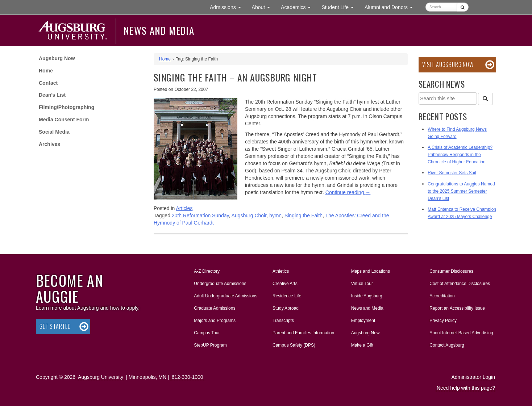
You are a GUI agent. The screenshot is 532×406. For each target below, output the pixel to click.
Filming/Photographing (66, 107)
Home (46, 71)
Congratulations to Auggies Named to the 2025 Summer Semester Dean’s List (461, 191)
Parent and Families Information (303, 333)
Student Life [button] (340, 7)
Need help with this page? (466, 388)
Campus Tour (207, 333)
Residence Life (287, 296)
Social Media (54, 132)
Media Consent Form (64, 120)
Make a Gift (362, 345)
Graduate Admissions (215, 308)
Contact (48, 83)
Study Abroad (286, 308)
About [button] (264, 9)
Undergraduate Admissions (220, 284)
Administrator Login (473, 377)
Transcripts (283, 321)
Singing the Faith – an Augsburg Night (235, 77)
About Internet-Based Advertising (461, 333)
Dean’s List (52, 95)
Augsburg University (101, 377)
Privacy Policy (443, 321)
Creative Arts (285, 284)
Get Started (55, 326)
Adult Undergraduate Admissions (226, 296)
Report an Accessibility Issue (457, 308)
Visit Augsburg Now (448, 64)
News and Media (159, 30)
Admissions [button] (228, 7)
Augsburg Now (57, 58)
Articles (184, 208)
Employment (363, 321)
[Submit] (463, 7)
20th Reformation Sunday (200, 215)
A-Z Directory (207, 271)
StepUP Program (210, 345)
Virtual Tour (362, 284)
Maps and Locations (371, 271)
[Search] (485, 99)
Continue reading (348, 192)
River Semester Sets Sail (452, 173)
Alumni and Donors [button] (391, 7)
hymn (275, 215)
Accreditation (442, 296)
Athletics (281, 271)
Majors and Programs (215, 319)
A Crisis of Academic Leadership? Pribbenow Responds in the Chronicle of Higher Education (460, 155)
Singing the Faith (304, 215)
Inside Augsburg (367, 296)
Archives (49, 144)
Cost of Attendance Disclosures (460, 284)
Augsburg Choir (249, 215)
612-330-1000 (187, 377)
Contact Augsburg (447, 345)
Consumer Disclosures (451, 271)
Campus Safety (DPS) (294, 345)
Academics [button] (298, 7)
